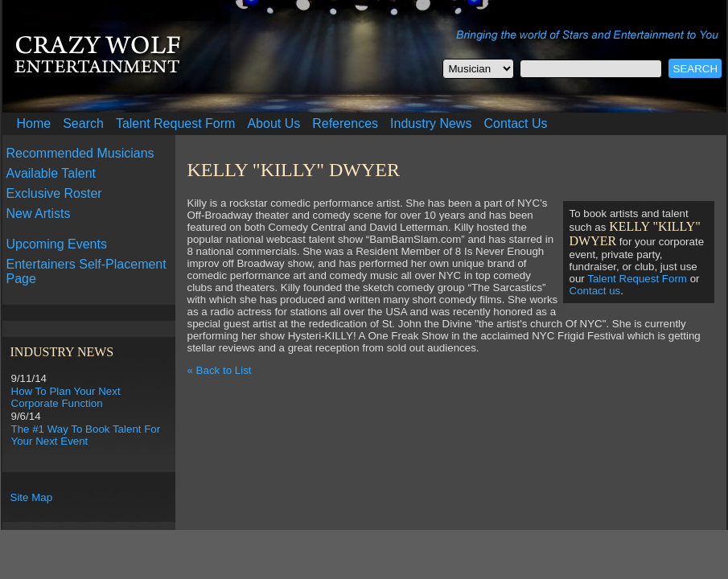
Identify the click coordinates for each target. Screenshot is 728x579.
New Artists (39, 214)
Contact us (595, 291)
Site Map (32, 497)
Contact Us (515, 123)
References (345, 123)
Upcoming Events (57, 244)
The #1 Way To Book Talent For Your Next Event (86, 435)
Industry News (431, 123)
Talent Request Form (176, 123)
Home (34, 123)
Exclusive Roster (54, 193)
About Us (274, 123)
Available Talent (51, 173)
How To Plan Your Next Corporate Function (66, 397)
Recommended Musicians (80, 153)
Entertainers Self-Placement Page (86, 271)
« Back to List (220, 370)
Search (83, 123)
